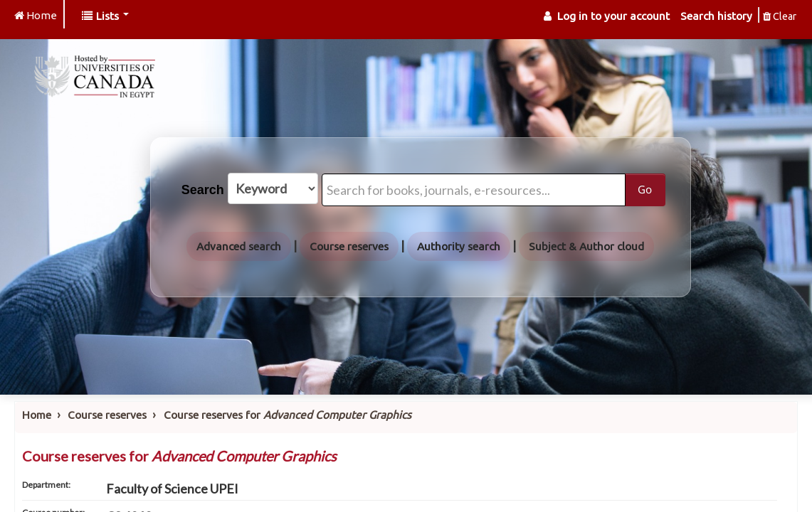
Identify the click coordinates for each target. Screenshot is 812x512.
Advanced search (239, 246)
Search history (716, 16)
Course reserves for (288, 415)
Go (645, 189)
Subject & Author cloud (586, 246)
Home (37, 415)
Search (203, 190)
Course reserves (349, 246)
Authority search (459, 246)
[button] (105, 16)
